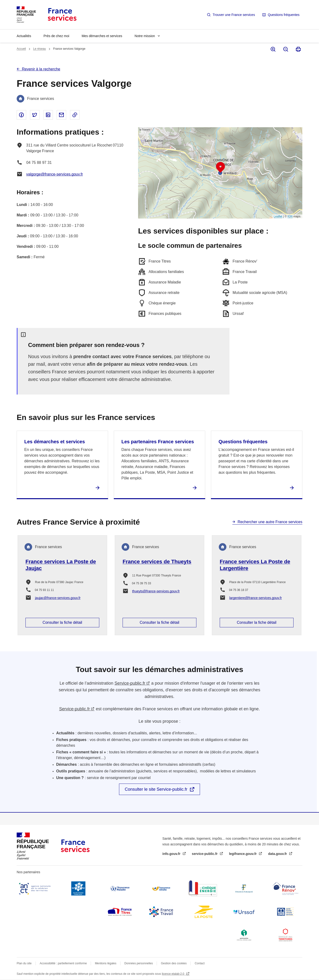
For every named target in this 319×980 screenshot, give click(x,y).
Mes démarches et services (102, 36)
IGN (290, 216)
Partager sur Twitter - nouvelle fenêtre (35, 115)
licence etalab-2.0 (173, 974)
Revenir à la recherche (41, 69)
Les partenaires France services (158, 442)
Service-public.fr (130, 683)
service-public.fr (205, 854)
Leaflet (278, 216)
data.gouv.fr (278, 854)
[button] (220, 167)
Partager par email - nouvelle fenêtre (61, 115)
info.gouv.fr (172, 854)
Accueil (21, 49)
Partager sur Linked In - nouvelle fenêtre (48, 115)
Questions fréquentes (284, 15)
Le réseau (39, 49)
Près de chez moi (56, 36)
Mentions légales (106, 963)
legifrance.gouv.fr (243, 854)
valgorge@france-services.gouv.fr (55, 174)
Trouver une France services (234, 15)
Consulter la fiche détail (62, 622)
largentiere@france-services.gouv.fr (256, 598)
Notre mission (145, 36)
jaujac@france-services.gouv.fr (58, 598)
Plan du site (24, 963)
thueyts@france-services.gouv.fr (156, 591)
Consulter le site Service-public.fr (156, 789)
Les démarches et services (55, 442)
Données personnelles (139, 963)
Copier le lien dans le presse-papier (75, 115)
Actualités (24, 36)
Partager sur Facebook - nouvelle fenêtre (21, 115)
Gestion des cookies (174, 963)
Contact (200, 963)
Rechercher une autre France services (270, 522)
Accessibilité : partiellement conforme (63, 963)
